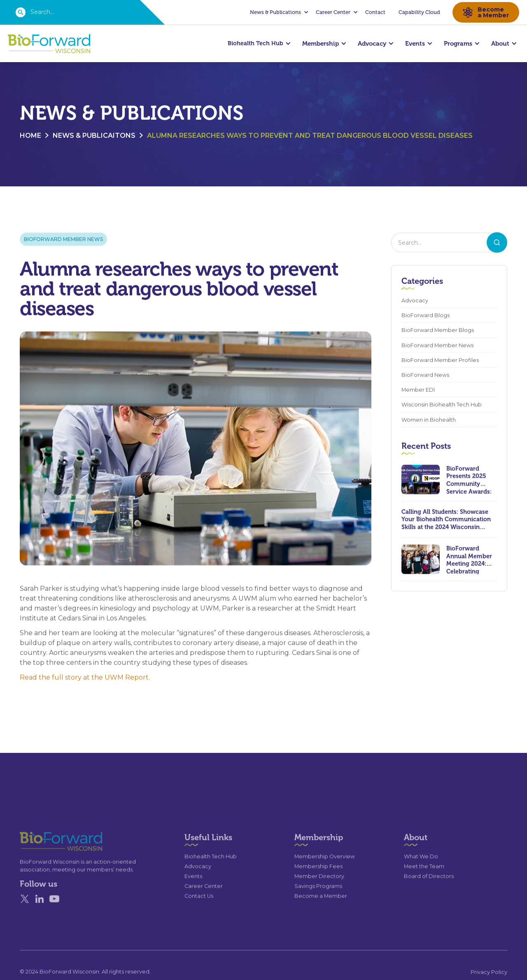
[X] (25, 913)
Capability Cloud (419, 12)
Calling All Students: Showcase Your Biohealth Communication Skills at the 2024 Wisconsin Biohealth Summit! (446, 520)
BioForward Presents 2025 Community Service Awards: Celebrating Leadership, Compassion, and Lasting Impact (471, 480)
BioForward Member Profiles (440, 361)
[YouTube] (54, 913)
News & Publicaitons (94, 136)
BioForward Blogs (426, 316)
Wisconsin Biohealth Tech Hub (442, 405)
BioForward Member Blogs (438, 331)
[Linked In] (40, 913)
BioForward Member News (63, 240)
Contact (375, 12)
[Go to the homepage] (46, 856)
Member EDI (418, 390)
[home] (49, 44)
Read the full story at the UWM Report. (85, 678)
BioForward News (425, 375)
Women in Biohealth (429, 420)
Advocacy (415, 301)
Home (30, 136)
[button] (278, 12)
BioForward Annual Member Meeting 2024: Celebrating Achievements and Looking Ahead (469, 560)
